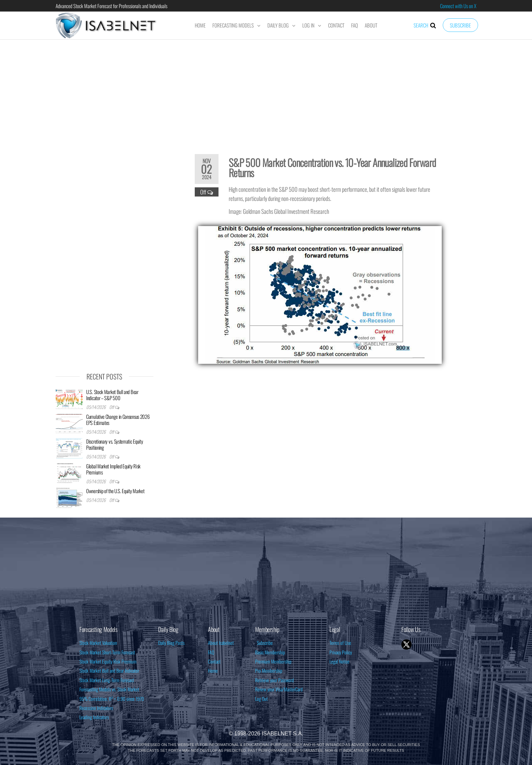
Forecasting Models (233, 25)
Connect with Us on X (458, 6)
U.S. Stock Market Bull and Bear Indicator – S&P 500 (112, 395)
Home (200, 25)
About (371, 25)
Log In (308, 25)
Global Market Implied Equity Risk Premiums (113, 469)
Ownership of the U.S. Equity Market (115, 491)
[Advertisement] (266, 92)
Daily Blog (278, 25)
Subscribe (460, 25)
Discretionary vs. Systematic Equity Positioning (115, 444)
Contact (336, 25)
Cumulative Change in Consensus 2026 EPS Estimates (118, 419)
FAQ (355, 25)
